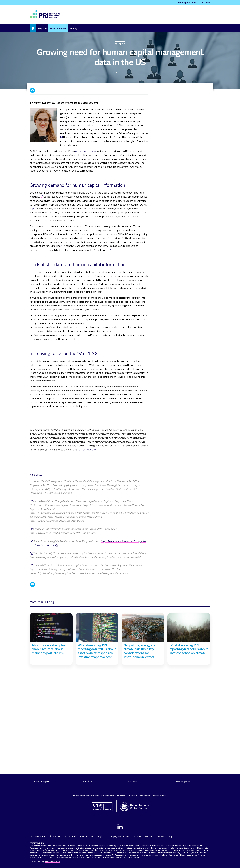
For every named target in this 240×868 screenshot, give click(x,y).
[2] (62, 137)
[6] (110, 250)
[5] (62, 246)
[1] (118, 125)
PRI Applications (187, 2)
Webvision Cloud (52, 862)
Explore (206, 2)
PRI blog (120, 44)
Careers (135, 782)
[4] (34, 209)
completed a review (86, 151)
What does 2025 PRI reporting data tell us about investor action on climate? (189, 650)
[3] (42, 196)
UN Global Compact (157, 796)
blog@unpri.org (87, 450)
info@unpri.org (165, 836)
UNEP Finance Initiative (132, 796)
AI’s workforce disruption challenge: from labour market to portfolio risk (49, 650)
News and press (42, 782)
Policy (88, 782)
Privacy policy (183, 782)
